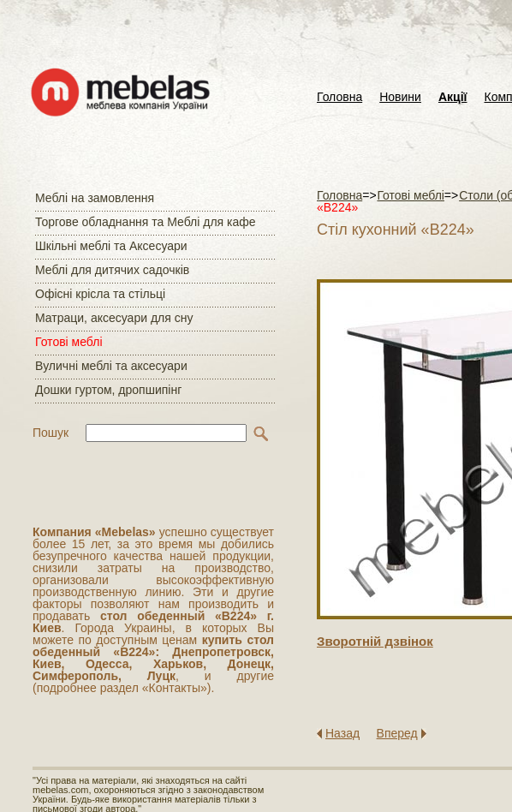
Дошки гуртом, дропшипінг (108, 390)
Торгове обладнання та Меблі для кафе (146, 222)
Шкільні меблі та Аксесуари (111, 246)
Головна (339, 97)
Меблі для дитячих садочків (112, 270)
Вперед (397, 733)
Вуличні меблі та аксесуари (111, 366)
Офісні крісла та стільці (100, 294)
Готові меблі (69, 342)
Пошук (51, 433)
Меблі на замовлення (95, 198)
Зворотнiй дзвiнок (375, 641)
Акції (453, 97)
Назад (342, 733)
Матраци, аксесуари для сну (114, 318)
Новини (400, 97)
